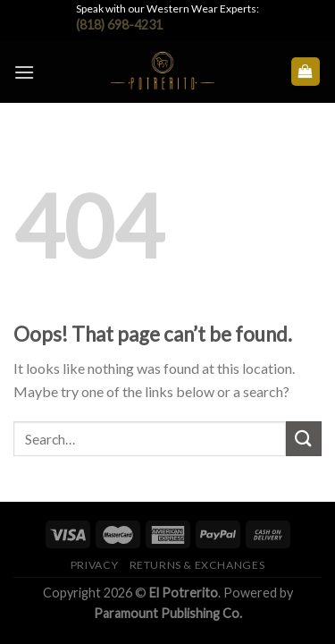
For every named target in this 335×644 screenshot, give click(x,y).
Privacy (94, 565)
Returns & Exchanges (197, 565)
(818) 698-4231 (119, 25)
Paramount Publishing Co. (168, 613)
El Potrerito (184, 593)
